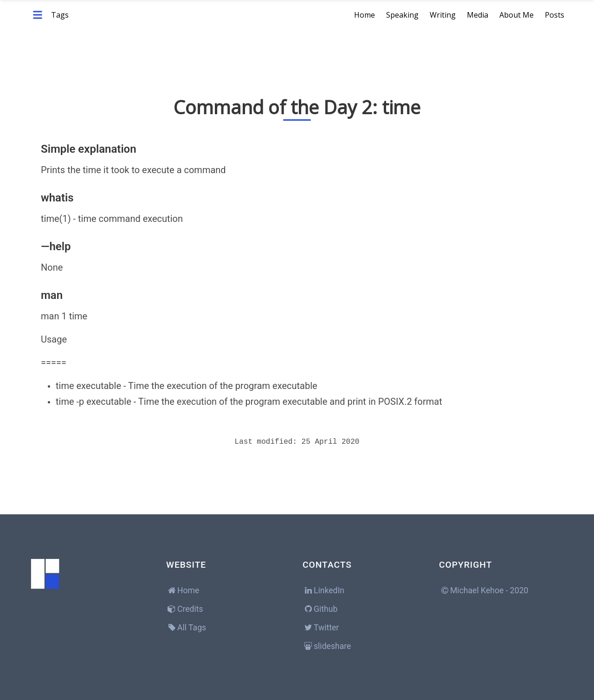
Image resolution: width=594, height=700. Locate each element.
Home (365, 15)
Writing (443, 15)
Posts (555, 15)
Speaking (402, 15)
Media (478, 15)
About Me (517, 15)
